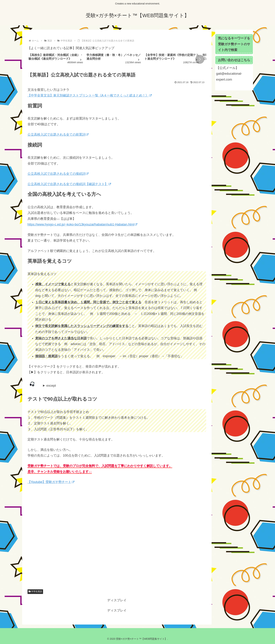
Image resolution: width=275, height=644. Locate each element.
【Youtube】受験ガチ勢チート (51, 482)
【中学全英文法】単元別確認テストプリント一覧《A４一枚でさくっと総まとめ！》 (90, 95)
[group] (56, 60)
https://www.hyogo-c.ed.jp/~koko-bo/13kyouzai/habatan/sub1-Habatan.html (82, 224)
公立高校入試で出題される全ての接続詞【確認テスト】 (69, 184)
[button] (200, 59)
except (51, 386)
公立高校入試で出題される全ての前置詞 (58, 135)
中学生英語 (35, 591)
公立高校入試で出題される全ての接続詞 (58, 174)
